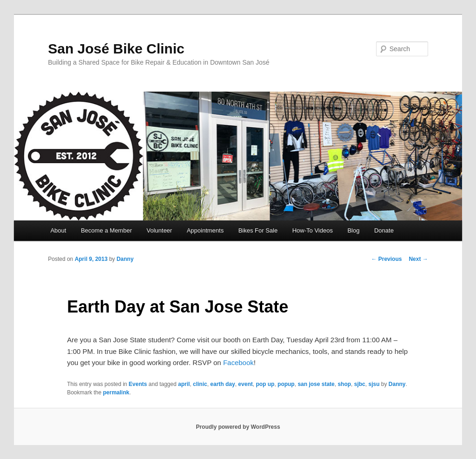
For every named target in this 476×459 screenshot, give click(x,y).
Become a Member (106, 230)
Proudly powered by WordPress (238, 427)
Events (138, 384)
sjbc (360, 384)
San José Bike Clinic (116, 49)
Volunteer (159, 230)
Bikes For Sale (258, 230)
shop (344, 384)
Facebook (238, 363)
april (184, 384)
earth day (222, 384)
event (245, 384)
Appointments (205, 230)
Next (418, 259)
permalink (116, 392)
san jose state (316, 384)
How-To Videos (313, 230)
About (58, 230)
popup (286, 384)
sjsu (374, 384)
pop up (265, 384)
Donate (384, 230)
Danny (125, 259)
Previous (386, 259)
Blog (353, 230)
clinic (200, 384)
